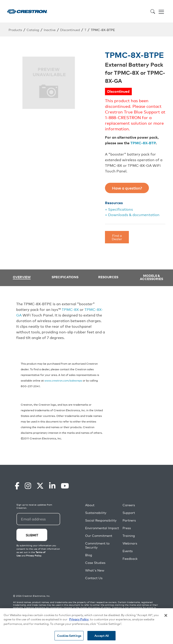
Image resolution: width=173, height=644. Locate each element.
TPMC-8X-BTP (143, 143)
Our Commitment (99, 536)
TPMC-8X (70, 309)
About (90, 505)
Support (129, 513)
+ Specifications (119, 209)
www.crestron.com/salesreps (63, 380)
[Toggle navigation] (161, 11)
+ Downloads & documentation (132, 215)
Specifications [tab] (65, 277)
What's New (95, 570)
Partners (129, 520)
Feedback (130, 559)
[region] (86, 626)
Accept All (101, 636)
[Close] (166, 615)
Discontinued (70, 30)
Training (129, 536)
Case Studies (95, 563)
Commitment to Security (97, 545)
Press (127, 528)
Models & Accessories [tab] (151, 277)
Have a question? (127, 188)
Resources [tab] (108, 277)
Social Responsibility (101, 520)
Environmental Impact (102, 528)
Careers (129, 505)
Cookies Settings (69, 636)
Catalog (33, 30)
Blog (89, 555)
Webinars (130, 543)
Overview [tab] (22, 277)
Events (128, 551)
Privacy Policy (79, 619)
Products (15, 30)
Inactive (50, 30)
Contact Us (94, 578)
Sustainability (96, 513)
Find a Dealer (117, 237)
